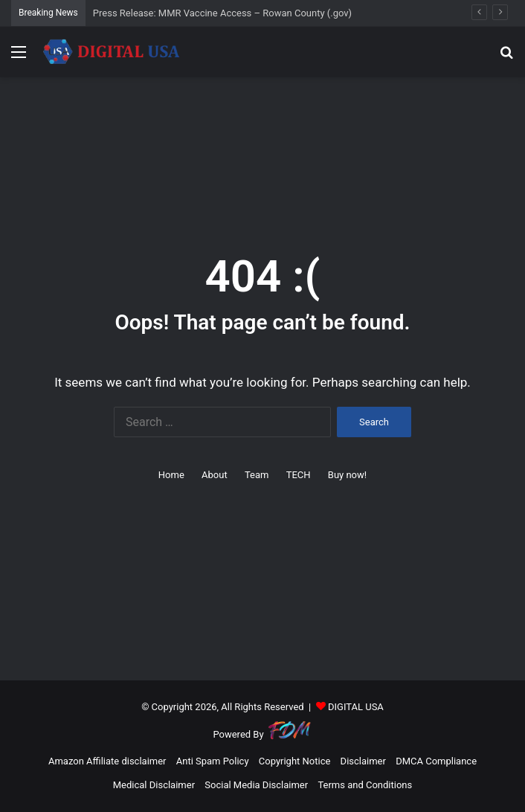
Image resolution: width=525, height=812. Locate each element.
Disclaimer (363, 761)
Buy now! (347, 475)
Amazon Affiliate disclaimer (107, 761)
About (215, 475)
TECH (299, 475)
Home (171, 475)
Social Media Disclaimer (256, 785)
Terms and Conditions (365, 785)
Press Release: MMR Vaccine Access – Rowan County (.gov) (222, 13)
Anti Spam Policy (213, 761)
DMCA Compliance (436, 761)
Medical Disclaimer (154, 785)
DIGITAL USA (356, 707)
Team (257, 475)
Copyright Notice (295, 761)
